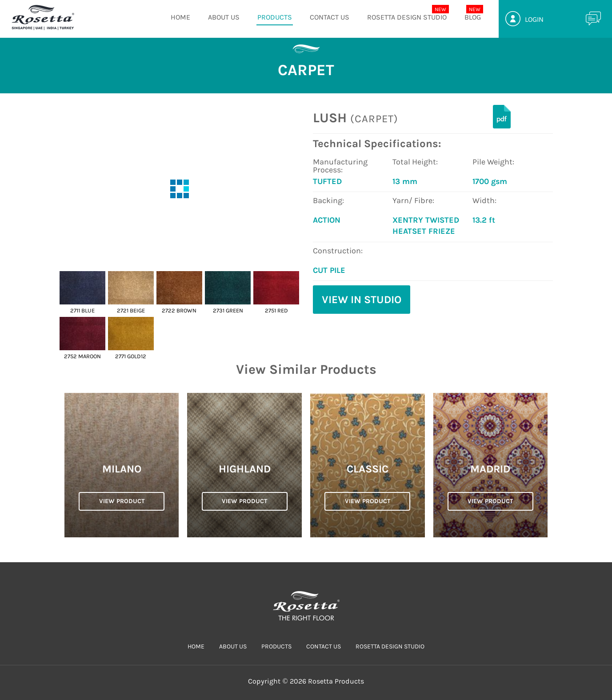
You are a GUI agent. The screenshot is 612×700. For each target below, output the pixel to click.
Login (534, 19)
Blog (473, 17)
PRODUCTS (275, 17)
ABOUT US (224, 17)
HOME (180, 17)
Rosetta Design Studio (407, 17)
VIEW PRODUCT (122, 501)
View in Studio (362, 300)
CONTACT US (330, 17)
